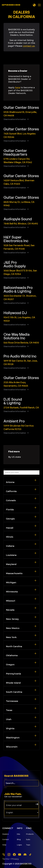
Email (5, 801)
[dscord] (25, 855)
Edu (18, 834)
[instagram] (9, 855)
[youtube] (20, 855)
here (18, 87)
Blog (19, 839)
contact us (29, 46)
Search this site (6, 779)
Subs (28, 839)
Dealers (6, 834)
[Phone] (4, 855)
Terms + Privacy (11, 859)
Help (4, 845)
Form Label (5, 788)
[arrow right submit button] (37, 804)
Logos (19, 845)
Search (4, 469)
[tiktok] (30, 855)
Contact (6, 839)
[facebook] (14, 855)
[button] (34, 5)
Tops (28, 845)
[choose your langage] (21, 813)
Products (30, 834)
